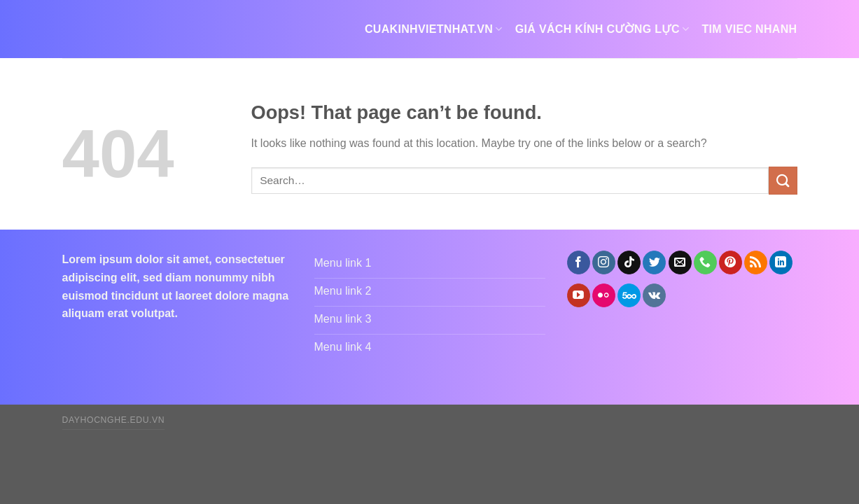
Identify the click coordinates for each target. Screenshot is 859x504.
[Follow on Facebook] (579, 262)
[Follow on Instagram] (604, 262)
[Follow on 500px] (629, 295)
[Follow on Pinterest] (731, 262)
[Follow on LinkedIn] (781, 262)
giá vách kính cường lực (602, 29)
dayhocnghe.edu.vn (114, 420)
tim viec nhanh (749, 29)
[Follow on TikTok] (629, 262)
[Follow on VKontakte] (654, 295)
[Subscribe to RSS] (756, 262)
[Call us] (705, 262)
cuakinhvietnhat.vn (434, 29)
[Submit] (783, 180)
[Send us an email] (680, 262)
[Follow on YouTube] (579, 295)
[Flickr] (604, 295)
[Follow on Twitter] (654, 262)
